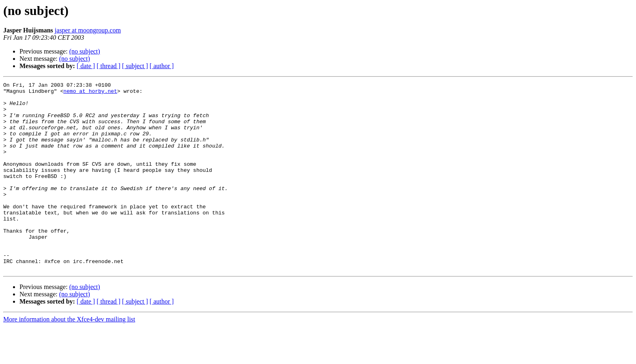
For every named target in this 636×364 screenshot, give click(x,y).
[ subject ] (135, 66)
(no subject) (85, 51)
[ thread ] (109, 66)
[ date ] (86, 66)
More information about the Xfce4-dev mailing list (69, 357)
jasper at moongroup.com (88, 30)
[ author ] (162, 66)
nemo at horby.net (90, 93)
